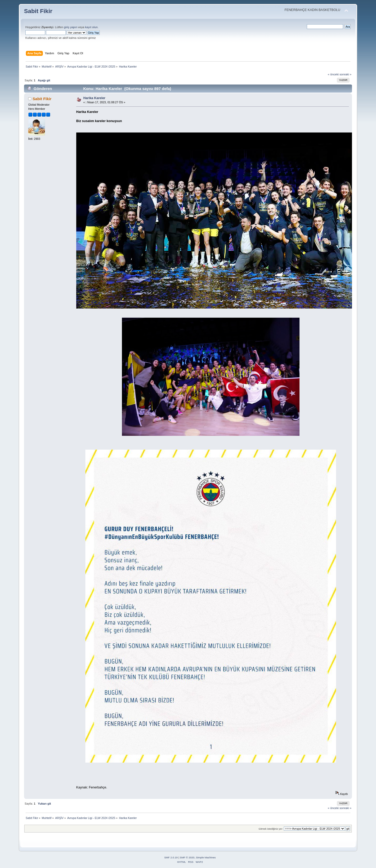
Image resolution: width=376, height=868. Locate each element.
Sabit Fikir (38, 11)
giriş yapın (71, 27)
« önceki (333, 74)
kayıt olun (91, 27)
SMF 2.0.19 (171, 857)
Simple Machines (206, 857)
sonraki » (345, 74)
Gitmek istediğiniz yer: (271, 829)
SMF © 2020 (187, 857)
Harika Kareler (94, 98)
